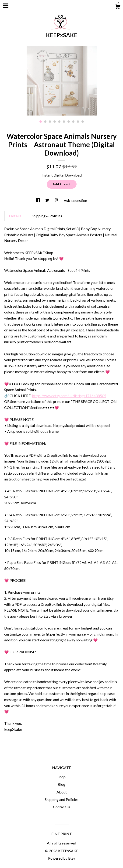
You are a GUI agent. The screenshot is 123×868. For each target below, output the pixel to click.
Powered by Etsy (62, 858)
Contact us (62, 807)
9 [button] (78, 122)
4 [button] (55, 122)
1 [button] (41, 122)
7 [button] (69, 122)
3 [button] (50, 122)
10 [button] (83, 122)
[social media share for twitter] (48, 200)
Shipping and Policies (62, 799)
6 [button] (64, 122)
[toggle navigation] (6, 6)
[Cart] (118, 7)
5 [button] (59, 122)
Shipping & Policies (47, 216)
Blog (61, 784)
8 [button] (73, 122)
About (62, 792)
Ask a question (75, 200)
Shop (62, 777)
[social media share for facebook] (38, 200)
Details (15, 216)
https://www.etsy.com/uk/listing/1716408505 (69, 396)
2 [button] (45, 122)
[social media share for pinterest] (57, 200)
